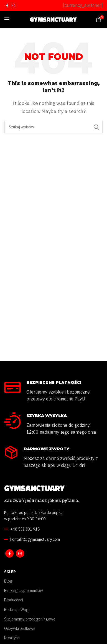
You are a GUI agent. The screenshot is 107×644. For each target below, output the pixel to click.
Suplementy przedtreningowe (30, 619)
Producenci (14, 600)
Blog (8, 581)
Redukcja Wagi (17, 610)
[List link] (53, 529)
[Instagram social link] (13, 6)
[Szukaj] (53, 127)
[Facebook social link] (7, 6)
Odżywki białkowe (20, 629)
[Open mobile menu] (7, 19)
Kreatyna (12, 638)
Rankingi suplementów (24, 591)
